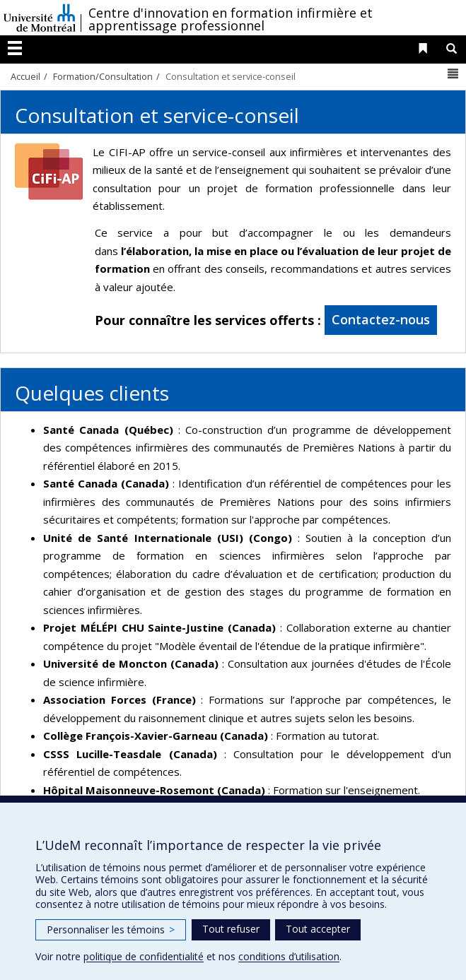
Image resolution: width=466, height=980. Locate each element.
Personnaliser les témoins (111, 929)
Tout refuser (231, 929)
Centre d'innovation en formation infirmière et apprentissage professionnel (231, 19)
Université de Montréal (40, 18)
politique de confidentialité (144, 956)
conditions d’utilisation (289, 956)
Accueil (25, 76)
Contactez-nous (381, 319)
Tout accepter (318, 929)
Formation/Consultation (103, 76)
